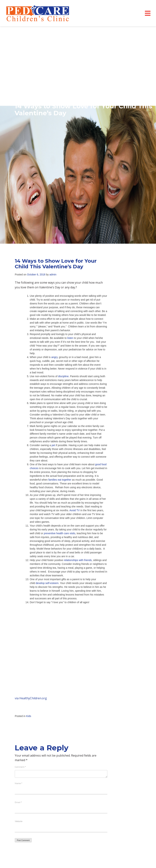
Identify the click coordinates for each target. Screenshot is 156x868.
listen (71, 338)
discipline (63, 376)
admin (53, 274)
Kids (29, 716)
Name (18, 783)
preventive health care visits (60, 533)
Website (19, 821)
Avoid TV (75, 510)
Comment (20, 767)
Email (18, 802)
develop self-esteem (47, 583)
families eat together (60, 480)
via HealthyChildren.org (31, 698)
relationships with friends (78, 560)
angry (54, 357)
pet (54, 445)
